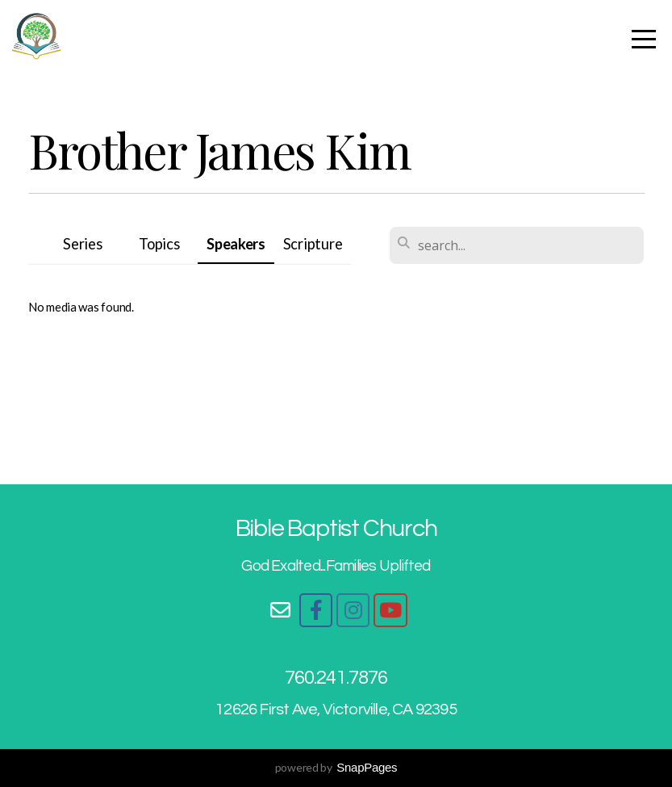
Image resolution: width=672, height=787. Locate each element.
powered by (336, 767)
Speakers (236, 244)
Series (82, 244)
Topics (159, 244)
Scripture (313, 244)
